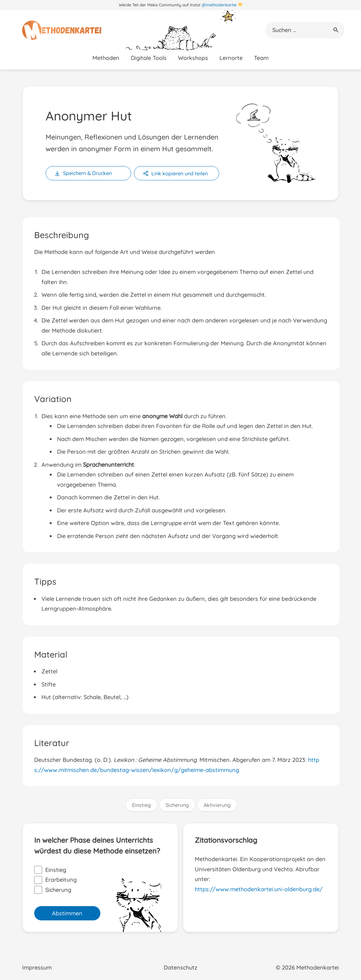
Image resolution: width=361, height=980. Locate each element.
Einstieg (141, 805)
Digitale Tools (149, 58)
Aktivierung (217, 805)
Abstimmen (67, 913)
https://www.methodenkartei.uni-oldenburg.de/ (259, 889)
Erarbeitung (55, 880)
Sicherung (177, 805)
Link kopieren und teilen (180, 173)
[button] (336, 30)
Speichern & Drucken (87, 173)
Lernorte (231, 58)
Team (261, 58)
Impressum (37, 967)
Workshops (193, 58)
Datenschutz (180, 967)
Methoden (106, 58)
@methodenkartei (219, 5)
